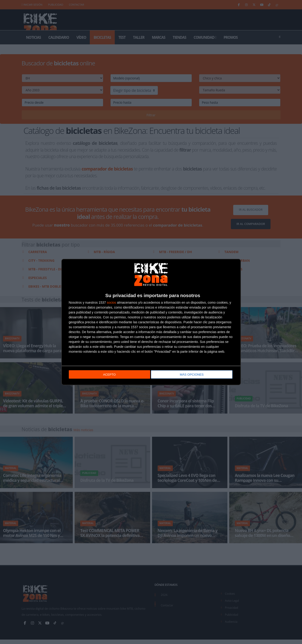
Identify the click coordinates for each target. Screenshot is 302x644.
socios (111, 303)
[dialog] (151, 322)
